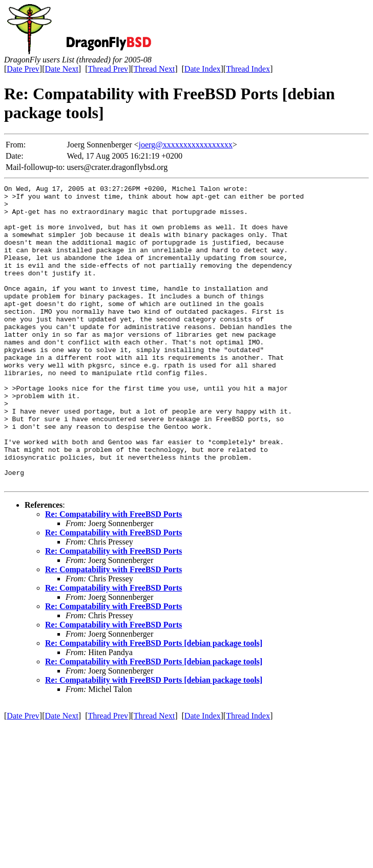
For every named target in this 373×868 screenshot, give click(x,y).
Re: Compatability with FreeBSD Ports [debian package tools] (154, 703)
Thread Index (248, 69)
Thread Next (154, 69)
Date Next (62, 69)
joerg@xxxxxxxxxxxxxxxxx (186, 145)
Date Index (203, 69)
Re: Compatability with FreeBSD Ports (113, 574)
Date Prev (23, 69)
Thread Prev (108, 69)
